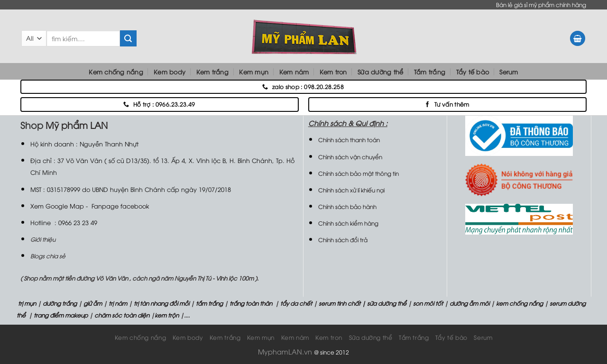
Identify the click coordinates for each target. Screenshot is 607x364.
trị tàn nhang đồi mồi (161, 303)
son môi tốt (428, 303)
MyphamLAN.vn (285, 351)
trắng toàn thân (251, 303)
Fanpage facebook (120, 206)
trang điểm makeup (60, 315)
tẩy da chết (296, 303)
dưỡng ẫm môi (469, 303)
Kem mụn (254, 72)
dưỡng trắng (60, 303)
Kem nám (294, 72)
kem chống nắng (519, 303)
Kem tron (333, 72)
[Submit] (128, 38)
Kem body (170, 72)
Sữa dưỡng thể (380, 72)
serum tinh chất (340, 303)
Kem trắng (212, 72)
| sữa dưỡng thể (385, 303)
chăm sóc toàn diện (121, 315)
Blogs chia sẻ (48, 256)
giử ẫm (92, 303)
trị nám (118, 303)
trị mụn (27, 303)
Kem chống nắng (116, 72)
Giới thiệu (43, 239)
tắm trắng (209, 303)
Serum (509, 72)
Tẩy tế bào (473, 72)
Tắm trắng (430, 72)
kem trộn (167, 315)
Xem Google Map (57, 206)
